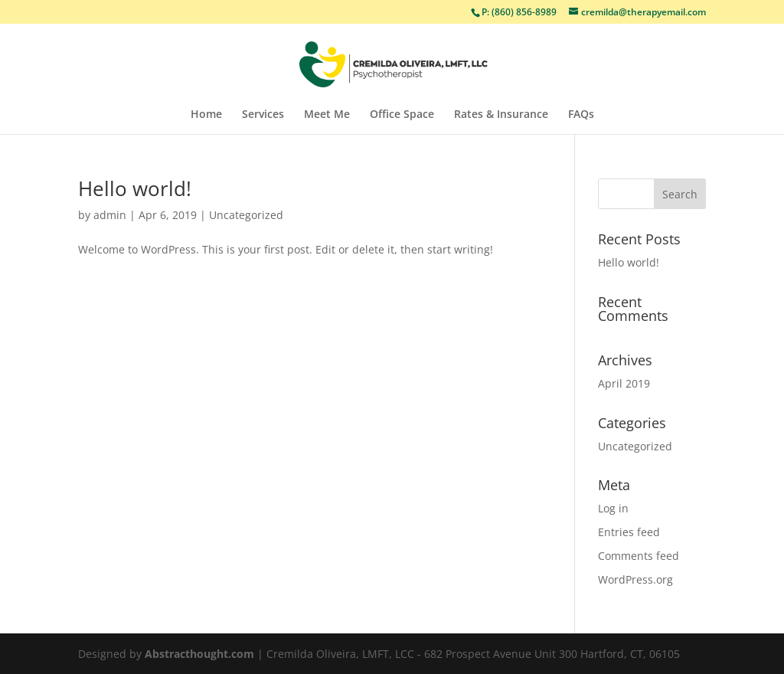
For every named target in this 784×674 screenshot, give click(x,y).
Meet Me (327, 115)
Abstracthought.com (199, 654)
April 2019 (624, 383)
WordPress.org (635, 579)
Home (206, 115)
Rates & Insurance (501, 115)
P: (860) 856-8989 (519, 12)
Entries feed (629, 532)
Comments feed (639, 556)
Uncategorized (246, 215)
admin (110, 215)
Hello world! (135, 188)
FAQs (581, 115)
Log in (613, 508)
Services (263, 115)
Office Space (402, 115)
